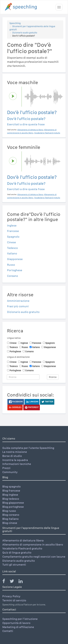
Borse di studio (12, 456)
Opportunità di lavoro (16, 623)
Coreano (13, 276)
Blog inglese (10, 495)
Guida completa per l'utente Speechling (28, 448)
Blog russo (9, 511)
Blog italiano (10, 519)
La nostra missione (15, 452)
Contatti (8, 631)
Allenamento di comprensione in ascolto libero (33, 544)
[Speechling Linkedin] (23, 582)
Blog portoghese (13, 507)
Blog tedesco (11, 499)
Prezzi (6, 468)
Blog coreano (11, 515)
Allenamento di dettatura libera (23, 540)
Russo (11, 265)
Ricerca (53, 377)
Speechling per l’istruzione (20, 619)
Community (10, 472)
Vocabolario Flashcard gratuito (22, 548)
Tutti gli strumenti (14, 565)
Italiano (12, 253)
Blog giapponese (13, 503)
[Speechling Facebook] (6, 582)
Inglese (12, 225)
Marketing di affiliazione (18, 627)
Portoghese (15, 270)
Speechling (15, 23)
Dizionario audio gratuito (25, 33)
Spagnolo (13, 237)
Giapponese (15, 259)
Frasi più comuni (18, 306)
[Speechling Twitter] (14, 582)
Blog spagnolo (11, 486)
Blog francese (11, 491)
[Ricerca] (23, 377)
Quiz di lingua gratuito (17, 552)
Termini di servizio (14, 600)
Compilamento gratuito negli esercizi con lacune (34, 557)
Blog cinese (10, 523)
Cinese (11, 242)
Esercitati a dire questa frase (26, 124)
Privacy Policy (11, 596)
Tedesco (12, 248)
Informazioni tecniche (17, 464)
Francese (13, 231)
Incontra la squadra (15, 460)
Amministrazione (18, 301)
